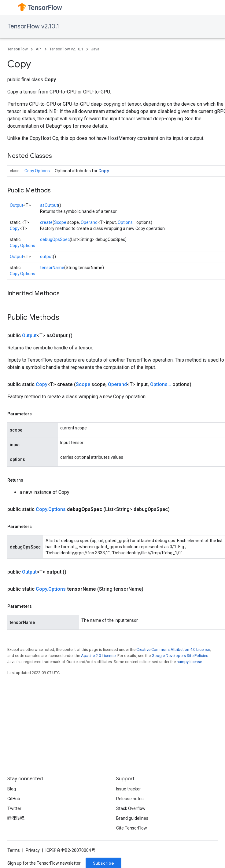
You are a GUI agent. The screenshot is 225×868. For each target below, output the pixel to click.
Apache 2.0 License (98, 656)
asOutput (49, 205)
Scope (60, 222)
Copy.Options (37, 171)
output (46, 257)
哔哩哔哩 (16, 818)
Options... (127, 222)
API (39, 49)
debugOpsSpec (55, 239)
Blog (12, 789)
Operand (89, 222)
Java (95, 49)
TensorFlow (18, 49)
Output (17, 205)
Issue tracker (129, 789)
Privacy (33, 850)
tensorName (52, 268)
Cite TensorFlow (132, 828)
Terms (14, 850)
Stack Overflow (131, 808)
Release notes (130, 799)
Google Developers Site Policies (180, 656)
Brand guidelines (132, 818)
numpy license (189, 662)
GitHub (14, 799)
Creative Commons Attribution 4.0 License (173, 649)
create (46, 222)
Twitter (14, 808)
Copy (104, 171)
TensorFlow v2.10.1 (33, 26)
